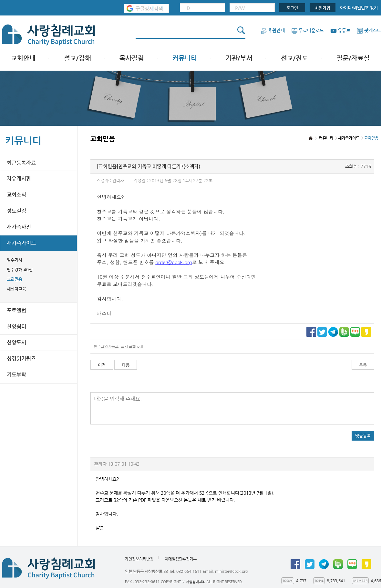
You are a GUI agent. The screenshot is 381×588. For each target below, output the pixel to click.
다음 (126, 365)
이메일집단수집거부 (181, 559)
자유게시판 (19, 179)
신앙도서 (16, 342)
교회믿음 (15, 279)
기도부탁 (16, 375)
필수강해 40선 (20, 269)
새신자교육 (16, 289)
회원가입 (323, 8)
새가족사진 (19, 227)
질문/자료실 (353, 58)
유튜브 (340, 30)
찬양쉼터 (16, 327)
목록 (363, 365)
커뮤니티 (185, 58)
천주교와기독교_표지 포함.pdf (118, 346)
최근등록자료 (21, 163)
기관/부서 (239, 58)
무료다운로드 (308, 30)
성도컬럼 (16, 211)
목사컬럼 (132, 58)
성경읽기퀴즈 (21, 359)
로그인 (292, 8)
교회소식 (16, 195)
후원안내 (273, 30)
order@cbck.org (174, 262)
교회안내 (23, 58)
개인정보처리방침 (139, 559)
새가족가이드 (21, 243)
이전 (102, 365)
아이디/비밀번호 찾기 (359, 8)
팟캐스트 (369, 30)
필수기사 (15, 260)
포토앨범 (16, 310)
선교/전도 (294, 58)
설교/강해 (77, 58)
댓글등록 (363, 436)
